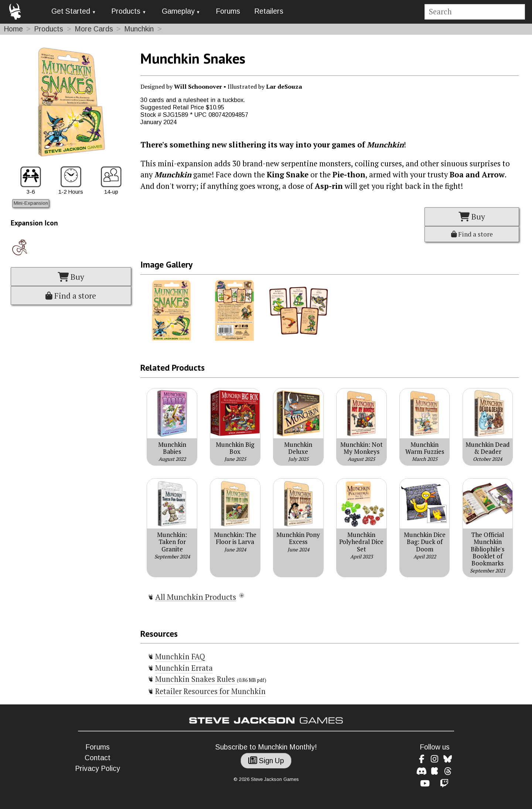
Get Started (71, 11)
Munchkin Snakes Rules (196, 679)
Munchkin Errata (184, 668)
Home (13, 29)
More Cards (94, 29)
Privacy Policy (98, 769)
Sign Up (266, 761)
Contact (98, 758)
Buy (71, 277)
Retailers (269, 11)
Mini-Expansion (31, 203)
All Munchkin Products (196, 597)
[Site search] (475, 12)
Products (126, 11)
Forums (228, 11)
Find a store (71, 296)
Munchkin (139, 29)
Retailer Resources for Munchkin (210, 691)
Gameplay (178, 11)
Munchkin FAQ (180, 657)
